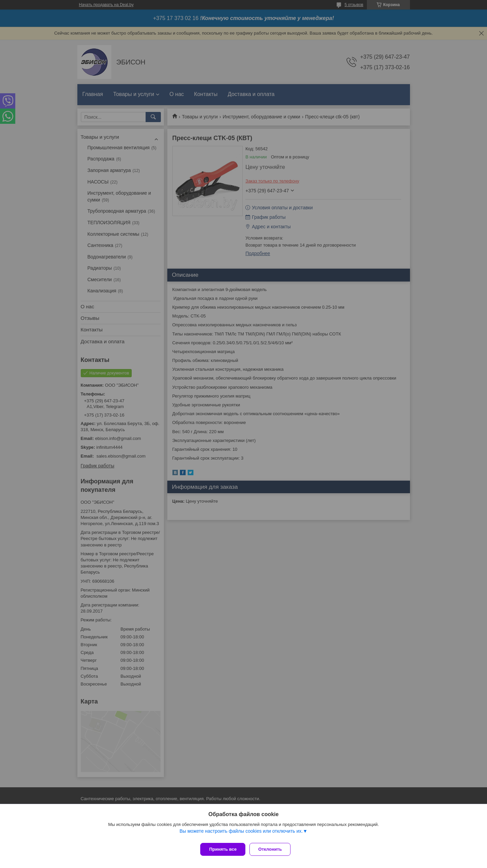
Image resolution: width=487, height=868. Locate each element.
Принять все (223, 849)
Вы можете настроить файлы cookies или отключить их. (241, 834)
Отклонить (273, 849)
